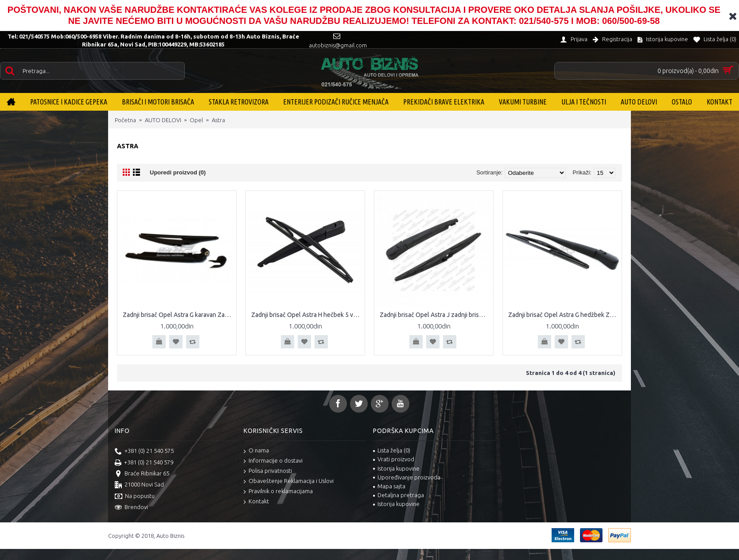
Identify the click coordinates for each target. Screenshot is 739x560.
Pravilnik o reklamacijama (278, 492)
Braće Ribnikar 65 (142, 474)
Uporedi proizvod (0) (178, 172)
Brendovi (131, 508)
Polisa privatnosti (268, 471)
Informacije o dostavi (273, 461)
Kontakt (256, 502)
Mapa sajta (389, 486)
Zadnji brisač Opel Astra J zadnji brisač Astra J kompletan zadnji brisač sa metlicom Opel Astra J (435, 315)
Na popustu (135, 497)
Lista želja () (392, 450)
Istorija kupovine (396, 468)
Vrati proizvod (394, 459)
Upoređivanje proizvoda (407, 477)
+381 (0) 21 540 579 (144, 463)
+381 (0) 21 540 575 (144, 452)
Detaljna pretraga (399, 495)
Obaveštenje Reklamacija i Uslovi (289, 481)
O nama (256, 451)
